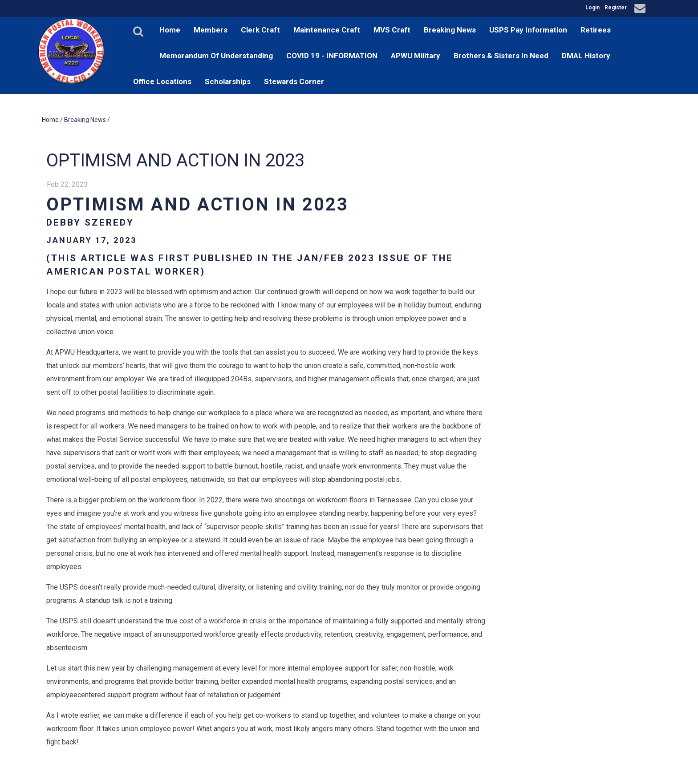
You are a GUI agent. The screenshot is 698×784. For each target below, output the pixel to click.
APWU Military (416, 56)
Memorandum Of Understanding (216, 56)
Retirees (596, 30)
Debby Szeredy (90, 222)
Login (592, 8)
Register (616, 8)
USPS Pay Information (528, 30)
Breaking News (450, 30)
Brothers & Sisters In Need (501, 56)
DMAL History (586, 56)
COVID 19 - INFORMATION (332, 56)
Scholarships (228, 81)
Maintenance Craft (327, 30)
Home (170, 30)
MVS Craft (392, 30)
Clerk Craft (260, 30)
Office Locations (162, 81)
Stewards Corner (294, 81)
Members (211, 30)
